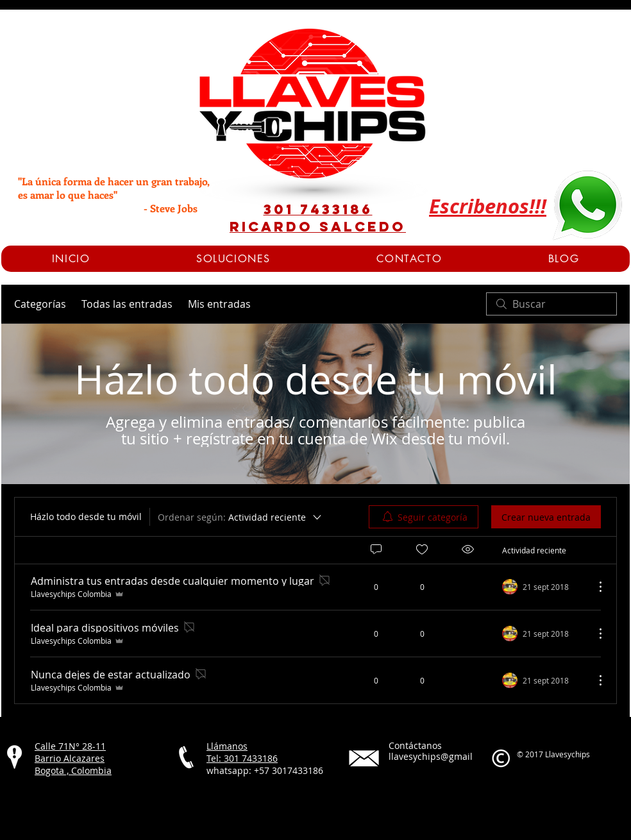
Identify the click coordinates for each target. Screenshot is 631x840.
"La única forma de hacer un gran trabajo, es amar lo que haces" (114, 188)
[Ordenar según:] (240, 517)
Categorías (40, 304)
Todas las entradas (127, 304)
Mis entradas (219, 304)
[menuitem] (424, 517)
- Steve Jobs (108, 208)
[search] (551, 304)
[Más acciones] (594, 587)
